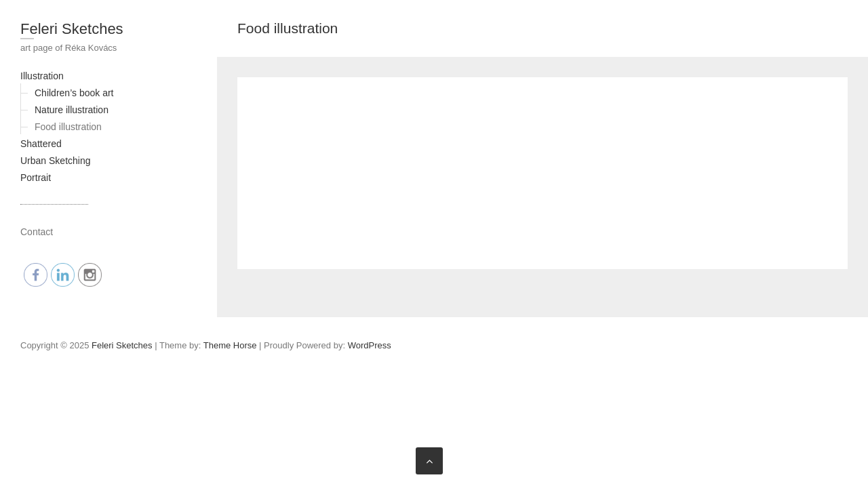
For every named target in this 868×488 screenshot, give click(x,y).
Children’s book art (74, 93)
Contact (37, 232)
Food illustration (68, 127)
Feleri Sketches (72, 29)
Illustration (42, 76)
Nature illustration (72, 110)
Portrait (36, 178)
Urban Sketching (56, 161)
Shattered (41, 144)
